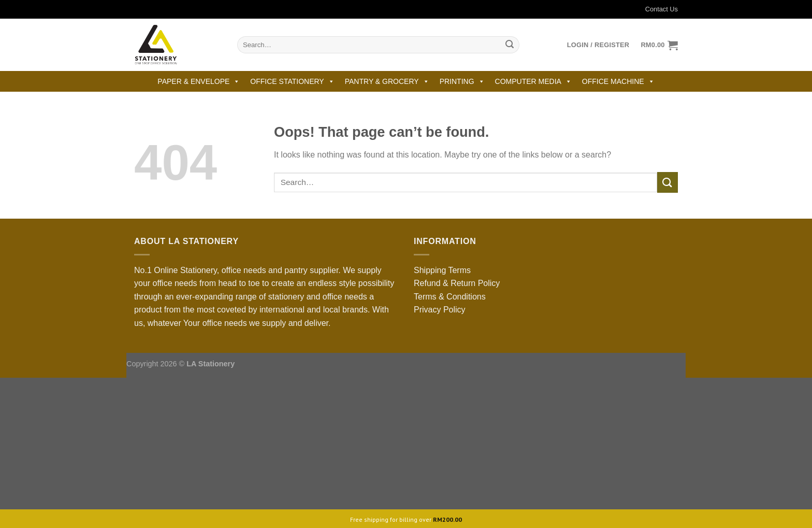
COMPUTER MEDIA (533, 81)
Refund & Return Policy (457, 283)
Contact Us (655, 9)
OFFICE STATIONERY (292, 81)
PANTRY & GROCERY (387, 81)
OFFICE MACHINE (618, 81)
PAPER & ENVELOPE (199, 81)
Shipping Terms (442, 270)
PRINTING (462, 81)
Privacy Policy (440, 310)
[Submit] (510, 45)
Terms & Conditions (450, 297)
